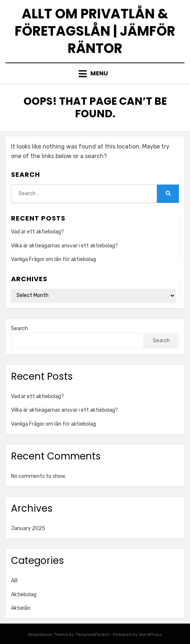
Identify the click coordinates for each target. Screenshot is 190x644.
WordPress (150, 634)
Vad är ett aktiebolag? (37, 232)
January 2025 (28, 528)
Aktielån (21, 608)
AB (14, 581)
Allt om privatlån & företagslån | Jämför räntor (95, 31)
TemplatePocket (92, 634)
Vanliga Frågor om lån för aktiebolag (53, 259)
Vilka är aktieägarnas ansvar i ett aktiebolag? (64, 246)
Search (19, 328)
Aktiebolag (24, 595)
